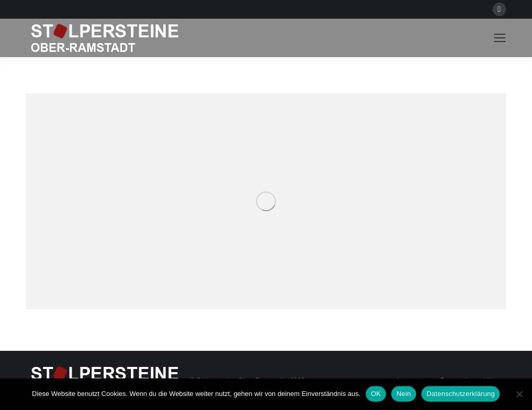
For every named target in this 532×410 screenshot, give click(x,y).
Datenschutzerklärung (461, 394)
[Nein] (519, 394)
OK (376, 394)
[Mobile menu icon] (500, 38)
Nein (404, 394)
